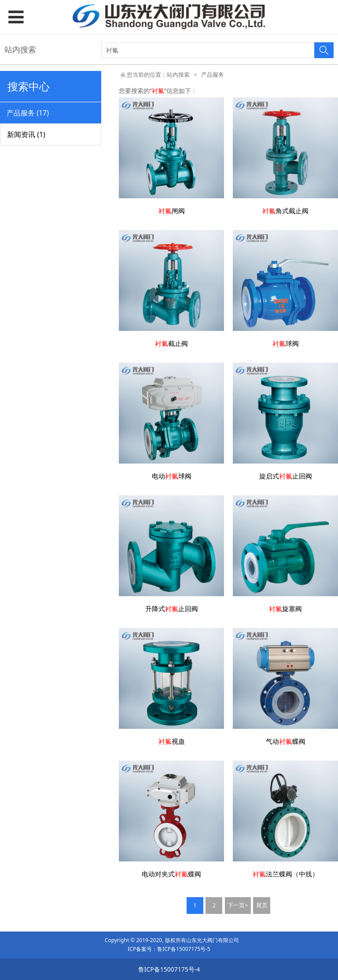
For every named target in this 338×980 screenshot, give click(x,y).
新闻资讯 (26, 134)
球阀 (286, 343)
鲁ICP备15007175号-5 (184, 949)
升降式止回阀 (172, 609)
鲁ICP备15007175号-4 (169, 969)
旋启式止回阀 (286, 476)
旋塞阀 (285, 609)
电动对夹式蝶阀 (171, 874)
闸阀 (172, 211)
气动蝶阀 (286, 741)
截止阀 (171, 343)
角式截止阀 (285, 211)
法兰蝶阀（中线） (286, 874)
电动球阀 (172, 476)
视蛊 (172, 741)
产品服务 (28, 113)
